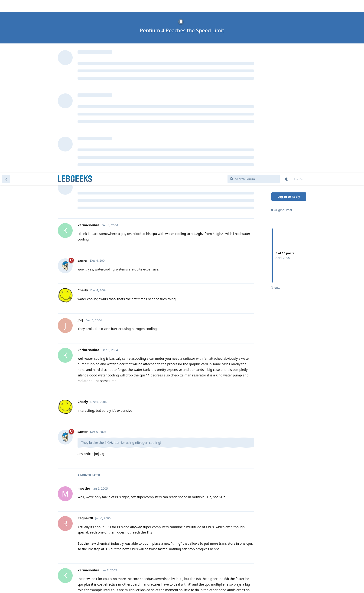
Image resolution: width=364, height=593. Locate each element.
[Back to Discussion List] (6, 6)
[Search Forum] (254, 6)
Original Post (282, 37)
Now (276, 115)
